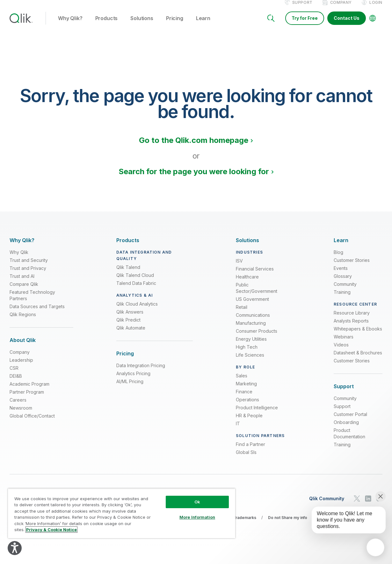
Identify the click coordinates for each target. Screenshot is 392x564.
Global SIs (246, 459)
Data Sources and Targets (37, 313)
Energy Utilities (251, 346)
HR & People (249, 422)
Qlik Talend (128, 274)
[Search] (271, 25)
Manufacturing (251, 330)
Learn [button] (203, 25)
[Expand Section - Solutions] (247, 247)
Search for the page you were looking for (194, 178)
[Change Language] (373, 25)
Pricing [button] (175, 25)
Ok (197, 502)
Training (342, 299)
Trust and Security (29, 267)
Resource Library (352, 319)
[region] (122, 513)
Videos (341, 351)
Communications (253, 322)
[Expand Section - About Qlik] (23, 347)
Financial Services (255, 275)
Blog (338, 259)
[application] (375, 547)
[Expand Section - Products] (128, 247)
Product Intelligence (257, 414)
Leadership (21, 367)
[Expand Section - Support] (344, 393)
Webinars (344, 343)
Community (345, 291)
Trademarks (245, 524)
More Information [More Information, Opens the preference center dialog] (197, 517)
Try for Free (305, 25)
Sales (242, 382)
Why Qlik (19, 259)
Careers (18, 407)
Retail (242, 314)
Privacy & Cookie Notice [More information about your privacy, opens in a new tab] (51, 530)
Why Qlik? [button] (70, 25)
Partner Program (27, 399)
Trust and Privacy (28, 275)
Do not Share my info (288, 524)
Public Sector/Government (257, 295)
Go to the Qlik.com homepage (194, 147)
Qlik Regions (23, 321)
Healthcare (247, 283)
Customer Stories (352, 267)
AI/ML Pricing (130, 388)
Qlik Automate (131, 334)
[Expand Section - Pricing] (125, 360)
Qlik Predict (128, 327)
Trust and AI (22, 283)
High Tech (247, 354)
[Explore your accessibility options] (15, 548)
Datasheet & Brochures (358, 359)
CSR (14, 375)
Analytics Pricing (133, 380)
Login (376, 9)
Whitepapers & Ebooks (358, 335)
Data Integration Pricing (141, 372)
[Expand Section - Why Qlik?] (22, 247)
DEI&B (16, 383)
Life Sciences (250, 362)
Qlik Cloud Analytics (137, 311)
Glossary (343, 283)
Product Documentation (349, 440)
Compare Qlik (24, 291)
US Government (252, 306)
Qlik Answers (130, 319)
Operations (247, 406)
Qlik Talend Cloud (135, 282)
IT (238, 430)
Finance (244, 398)
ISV (239, 267)
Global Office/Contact (32, 423)
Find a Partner (250, 451)
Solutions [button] (142, 25)
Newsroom (21, 415)
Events (341, 275)
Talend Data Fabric (136, 290)
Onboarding (346, 429)
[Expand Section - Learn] (341, 247)
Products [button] (107, 25)
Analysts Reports (351, 327)
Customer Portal (350, 421)
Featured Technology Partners (32, 302)
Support (302, 9)
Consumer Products (257, 338)
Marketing (246, 390)
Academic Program (29, 391)
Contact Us (347, 25)
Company (341, 9)
